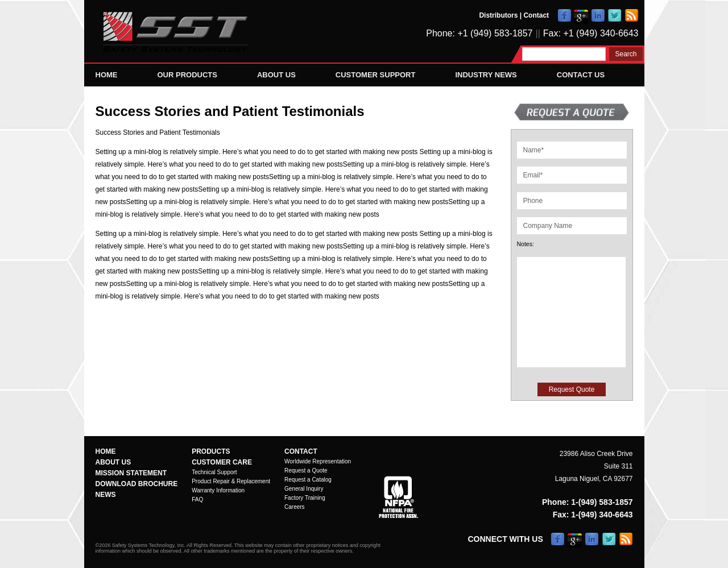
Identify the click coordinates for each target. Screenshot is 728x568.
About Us (276, 75)
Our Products (187, 75)
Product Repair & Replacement (231, 481)
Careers (295, 507)
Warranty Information (218, 490)
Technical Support (214, 472)
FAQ (197, 499)
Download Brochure (137, 484)
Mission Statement (131, 473)
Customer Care (222, 462)
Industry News (486, 75)
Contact (536, 15)
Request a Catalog (308, 480)
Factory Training (305, 498)
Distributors (498, 15)
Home (107, 75)
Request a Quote (306, 470)
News (106, 495)
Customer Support (376, 75)
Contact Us (581, 75)
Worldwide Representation (318, 461)
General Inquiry (304, 489)
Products (211, 451)
